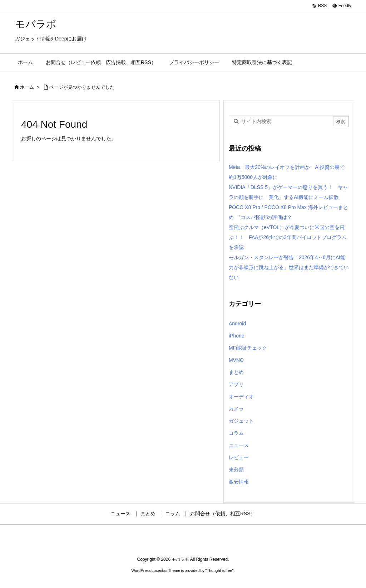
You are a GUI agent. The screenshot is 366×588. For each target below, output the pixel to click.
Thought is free (219, 570)
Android (237, 324)
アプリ (236, 384)
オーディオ (241, 397)
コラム (236, 433)
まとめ (236, 372)
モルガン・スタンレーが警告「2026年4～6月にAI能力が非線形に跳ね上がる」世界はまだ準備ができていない (289, 267)
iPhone (237, 336)
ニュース (239, 445)
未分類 (236, 470)
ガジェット (241, 421)
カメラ (236, 409)
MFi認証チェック (248, 348)
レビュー (239, 457)
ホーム (27, 87)
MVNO (236, 360)
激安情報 (239, 482)
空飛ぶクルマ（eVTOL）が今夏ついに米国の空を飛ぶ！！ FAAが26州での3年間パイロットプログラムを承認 (288, 237)
